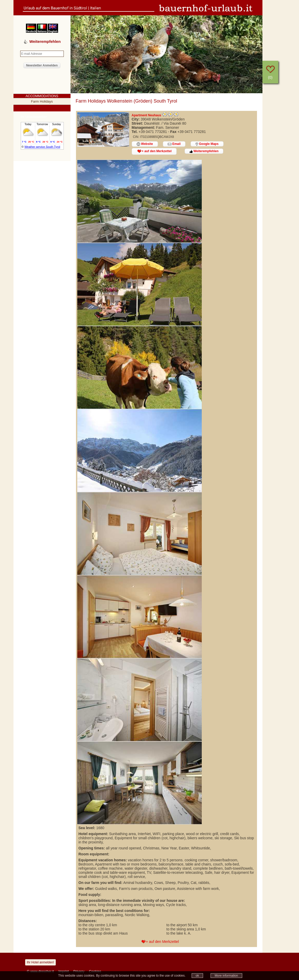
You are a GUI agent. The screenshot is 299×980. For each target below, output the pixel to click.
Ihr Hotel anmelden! (41, 962)
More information (226, 976)
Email (174, 144)
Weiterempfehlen (204, 151)
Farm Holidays (42, 101)
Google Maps (207, 144)
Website (145, 144)
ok (197, 976)
